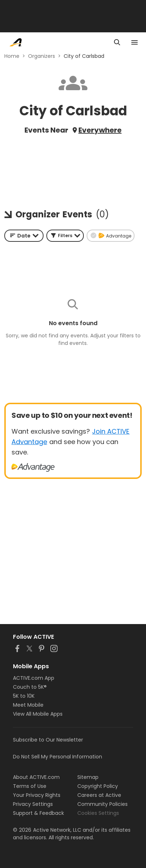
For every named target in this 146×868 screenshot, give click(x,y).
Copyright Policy (98, 786)
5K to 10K (24, 696)
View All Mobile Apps (38, 714)
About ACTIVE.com (36, 777)
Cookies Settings (98, 813)
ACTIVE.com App (34, 678)
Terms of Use (30, 786)
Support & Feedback (38, 813)
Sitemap (88, 777)
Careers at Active (99, 795)
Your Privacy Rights (37, 795)
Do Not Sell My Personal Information (58, 757)
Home (12, 56)
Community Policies (102, 804)
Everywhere (100, 130)
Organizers (42, 56)
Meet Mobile (28, 705)
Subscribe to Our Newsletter (48, 740)
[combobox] (24, 236)
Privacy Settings (33, 804)
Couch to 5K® (30, 687)
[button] (65, 236)
